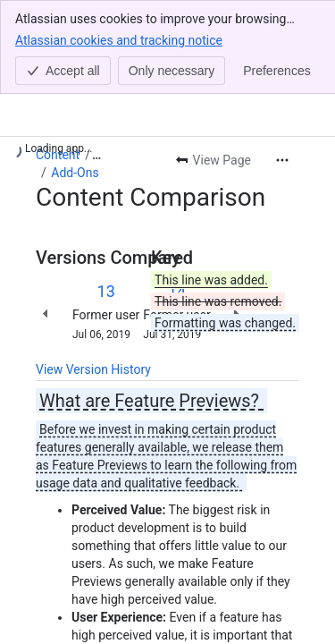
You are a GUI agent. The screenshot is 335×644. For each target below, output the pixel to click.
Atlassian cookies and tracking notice (119, 39)
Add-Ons (75, 173)
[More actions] (282, 160)
